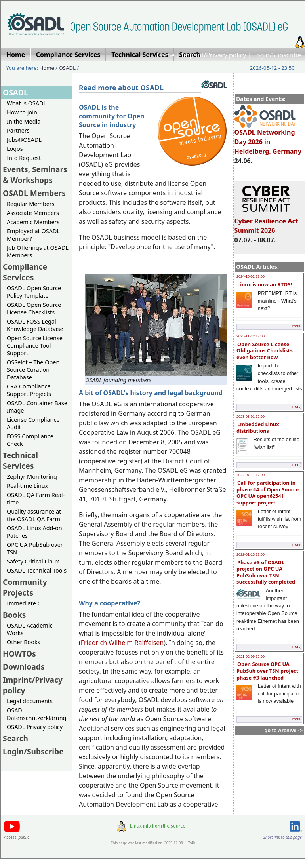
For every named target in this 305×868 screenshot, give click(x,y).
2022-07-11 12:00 (251, 475)
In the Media (24, 121)
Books (14, 615)
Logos (15, 149)
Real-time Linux (27, 486)
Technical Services (20, 461)
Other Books (23, 642)
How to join (22, 112)
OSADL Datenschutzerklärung (36, 714)
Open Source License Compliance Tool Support (35, 345)
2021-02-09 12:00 (251, 657)
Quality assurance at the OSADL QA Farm (34, 515)
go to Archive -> (283, 730)
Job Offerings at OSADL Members (38, 251)
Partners (18, 130)
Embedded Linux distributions (258, 427)
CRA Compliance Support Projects (29, 390)
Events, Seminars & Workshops (35, 175)
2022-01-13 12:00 (251, 554)
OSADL (67, 68)
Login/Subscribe (277, 55)
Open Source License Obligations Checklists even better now (265, 351)
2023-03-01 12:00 (251, 417)
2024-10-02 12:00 (251, 276)
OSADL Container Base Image (37, 407)
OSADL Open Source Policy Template (34, 292)
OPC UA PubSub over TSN (35, 548)
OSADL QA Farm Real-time (36, 499)
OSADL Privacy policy (35, 727)
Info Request (24, 158)
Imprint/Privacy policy (214, 55)
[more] (296, 326)
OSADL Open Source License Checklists (34, 308)
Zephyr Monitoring (32, 477)
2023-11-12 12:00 (251, 336)
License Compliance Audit (33, 423)
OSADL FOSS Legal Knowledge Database (35, 325)
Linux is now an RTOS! (265, 284)
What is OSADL (27, 103)
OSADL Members (34, 193)
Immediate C (24, 603)
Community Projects (25, 587)
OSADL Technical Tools (37, 570)
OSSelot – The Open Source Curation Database (33, 370)
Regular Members (31, 204)
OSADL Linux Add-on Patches (34, 532)
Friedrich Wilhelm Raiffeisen (122, 643)
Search (15, 738)
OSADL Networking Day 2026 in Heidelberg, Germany (268, 138)
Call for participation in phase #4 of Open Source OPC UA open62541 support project (268, 493)
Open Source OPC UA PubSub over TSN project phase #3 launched (267, 671)
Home (166, 55)
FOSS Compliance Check (30, 440)
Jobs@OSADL (24, 140)
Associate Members (33, 213)
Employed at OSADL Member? (33, 235)
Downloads (24, 667)
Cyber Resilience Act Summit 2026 (266, 222)
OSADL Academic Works (30, 629)
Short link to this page (283, 837)
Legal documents (30, 701)
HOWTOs (19, 654)
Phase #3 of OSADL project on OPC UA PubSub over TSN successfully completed (266, 572)
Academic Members (33, 222)
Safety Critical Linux (33, 561)
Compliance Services (25, 272)
